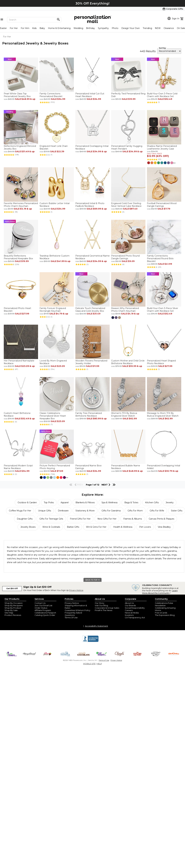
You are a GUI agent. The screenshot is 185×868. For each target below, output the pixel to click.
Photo (115, 28)
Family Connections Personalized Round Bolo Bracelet (160, 258)
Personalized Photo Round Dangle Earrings (125, 257)
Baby (42, 28)
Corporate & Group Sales (107, 608)
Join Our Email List (43, 605)
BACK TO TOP (93, 580)
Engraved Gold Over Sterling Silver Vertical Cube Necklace (126, 205)
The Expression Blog (165, 615)
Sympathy (103, 28)
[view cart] (182, 18)
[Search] (34, 20)
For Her (14, 28)
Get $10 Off (12, 588)
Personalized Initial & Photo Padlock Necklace (90, 205)
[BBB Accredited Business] (90, 641)
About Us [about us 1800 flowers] (129, 603)
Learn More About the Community (160, 592)
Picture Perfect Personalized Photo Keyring (55, 467)
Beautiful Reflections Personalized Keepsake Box (18, 257)
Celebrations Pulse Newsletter (164, 604)
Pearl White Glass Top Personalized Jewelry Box (17, 95)
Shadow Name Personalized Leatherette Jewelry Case (162, 147)
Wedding (78, 28)
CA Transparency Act (135, 618)
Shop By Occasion (14, 603)
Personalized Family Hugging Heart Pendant (127, 147)
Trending (147, 28)
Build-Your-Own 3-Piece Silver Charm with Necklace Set (163, 310)
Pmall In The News (103, 610)
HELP (99, 664)
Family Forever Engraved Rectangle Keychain (53, 310)
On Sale (181, 28)
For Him (25, 28)
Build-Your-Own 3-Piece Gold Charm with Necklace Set (162, 95)
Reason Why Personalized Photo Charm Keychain (125, 310)
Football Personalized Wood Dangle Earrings (162, 205)
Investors (129, 615)
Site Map (9, 613)
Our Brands (130, 605)
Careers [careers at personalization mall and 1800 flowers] (129, 610)
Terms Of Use (71, 618)
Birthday (90, 28)
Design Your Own (131, 28)
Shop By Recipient (14, 605)
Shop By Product (13, 608)
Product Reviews (13, 615)
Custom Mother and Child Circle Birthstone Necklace (128, 362)
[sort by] (169, 51)
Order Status (41, 608)
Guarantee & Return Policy (77, 610)
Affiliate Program (43, 610)
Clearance (169, 28)
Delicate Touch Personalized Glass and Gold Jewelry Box (90, 310)
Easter (3, 28)
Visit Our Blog (101, 605)
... (174, 162)
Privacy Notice (76, 590)
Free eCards (161, 613)
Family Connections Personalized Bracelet (51, 95)
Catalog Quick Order (45, 615)
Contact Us (40, 603)
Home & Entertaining (59, 28)
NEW (158, 28)
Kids (34, 28)
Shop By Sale (11, 610)
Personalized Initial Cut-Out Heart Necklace (90, 95)
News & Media (132, 613)
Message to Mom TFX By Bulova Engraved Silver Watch (163, 414)
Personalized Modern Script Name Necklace (18, 467)
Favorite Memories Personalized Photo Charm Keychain (21, 205)
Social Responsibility (135, 608)
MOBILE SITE (89, 664)
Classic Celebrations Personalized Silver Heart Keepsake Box (53, 416)
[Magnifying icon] (58, 20)
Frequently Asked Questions (73, 614)
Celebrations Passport (45, 613)
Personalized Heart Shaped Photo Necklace (161, 362)
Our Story (99, 603)
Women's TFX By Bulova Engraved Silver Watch (124, 414)
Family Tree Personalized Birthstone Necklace (89, 414)
